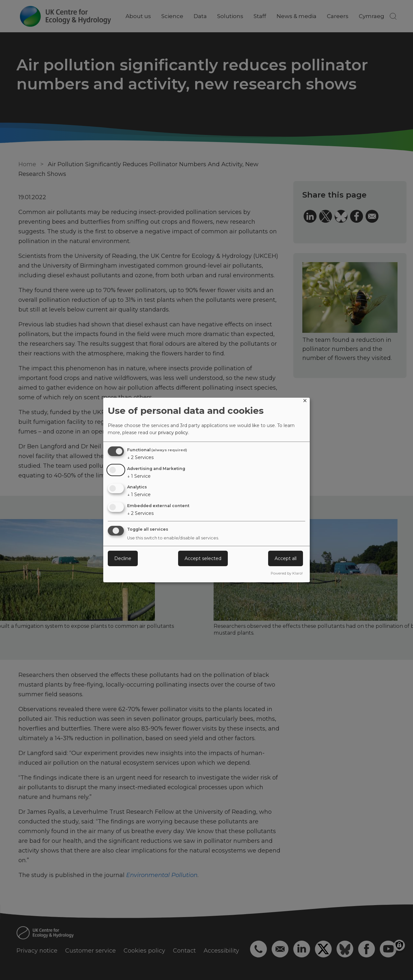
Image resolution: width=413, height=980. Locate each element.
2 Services (140, 457)
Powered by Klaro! (287, 573)
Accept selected (203, 558)
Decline (123, 558)
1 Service (139, 476)
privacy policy (173, 433)
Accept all (286, 558)
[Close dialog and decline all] (305, 402)
